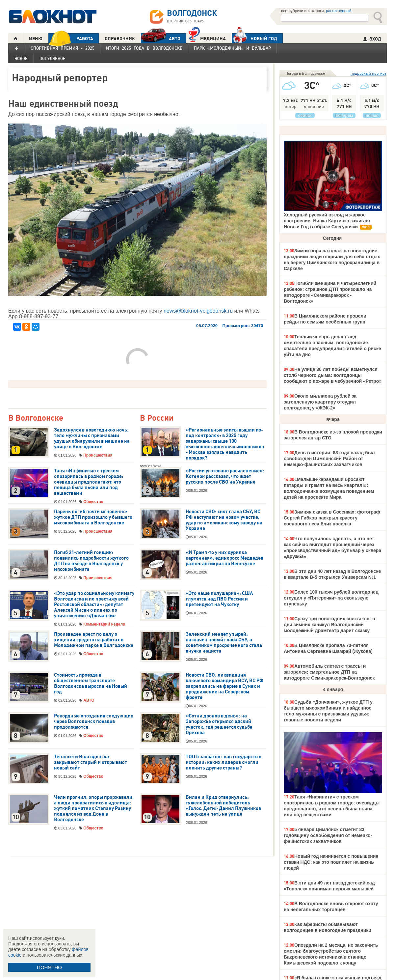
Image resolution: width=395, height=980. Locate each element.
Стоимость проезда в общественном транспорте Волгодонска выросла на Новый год (91, 683)
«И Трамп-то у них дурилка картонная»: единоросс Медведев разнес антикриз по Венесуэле (224, 558)
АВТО (161, 38)
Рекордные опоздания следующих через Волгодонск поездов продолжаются (94, 721)
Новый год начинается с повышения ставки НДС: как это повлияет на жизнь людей (331, 862)
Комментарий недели (104, 624)
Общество (93, 502)
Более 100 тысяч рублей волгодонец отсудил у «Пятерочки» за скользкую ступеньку (331, 598)
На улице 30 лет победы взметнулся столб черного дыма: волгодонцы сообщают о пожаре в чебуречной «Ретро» (333, 375)
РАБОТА (71, 38)
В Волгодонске (36, 418)
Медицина (207, 38)
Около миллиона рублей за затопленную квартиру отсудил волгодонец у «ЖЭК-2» (320, 402)
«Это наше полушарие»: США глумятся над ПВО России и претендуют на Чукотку (219, 599)
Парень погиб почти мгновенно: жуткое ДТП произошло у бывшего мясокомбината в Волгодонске (93, 517)
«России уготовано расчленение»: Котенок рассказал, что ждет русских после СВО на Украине (225, 476)
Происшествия (98, 455)
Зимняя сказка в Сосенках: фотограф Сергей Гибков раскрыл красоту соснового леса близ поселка (332, 518)
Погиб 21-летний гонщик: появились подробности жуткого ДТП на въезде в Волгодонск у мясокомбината (91, 561)
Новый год (254, 38)
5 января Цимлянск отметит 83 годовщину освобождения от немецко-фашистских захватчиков (328, 835)
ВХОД (372, 39)
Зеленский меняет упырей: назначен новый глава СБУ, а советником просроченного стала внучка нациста (224, 643)
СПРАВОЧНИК (120, 39)
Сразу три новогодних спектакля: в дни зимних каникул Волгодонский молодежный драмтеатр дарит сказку (329, 625)
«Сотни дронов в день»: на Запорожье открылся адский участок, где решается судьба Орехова (219, 724)
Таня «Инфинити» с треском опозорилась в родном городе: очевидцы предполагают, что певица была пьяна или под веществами (89, 482)
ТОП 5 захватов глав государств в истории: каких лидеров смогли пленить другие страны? (224, 762)
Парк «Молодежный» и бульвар (232, 48)
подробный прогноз (369, 73)
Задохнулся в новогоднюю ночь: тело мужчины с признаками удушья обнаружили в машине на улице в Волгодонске (92, 438)
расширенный (339, 11)
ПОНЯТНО (49, 967)
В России (157, 418)
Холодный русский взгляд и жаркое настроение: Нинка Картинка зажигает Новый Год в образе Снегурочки (327, 221)
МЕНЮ (36, 39)
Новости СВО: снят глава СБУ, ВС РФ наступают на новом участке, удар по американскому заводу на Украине (224, 520)
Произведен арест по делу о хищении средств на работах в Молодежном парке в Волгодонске (94, 640)
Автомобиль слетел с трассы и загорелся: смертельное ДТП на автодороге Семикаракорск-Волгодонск (329, 672)
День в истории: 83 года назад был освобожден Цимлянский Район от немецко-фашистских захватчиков (329, 459)
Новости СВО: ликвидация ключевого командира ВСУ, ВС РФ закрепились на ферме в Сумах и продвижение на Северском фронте (224, 686)
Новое (21, 58)
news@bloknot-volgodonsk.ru (198, 311)
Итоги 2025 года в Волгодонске (144, 48)
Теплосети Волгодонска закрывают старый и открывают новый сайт (91, 762)
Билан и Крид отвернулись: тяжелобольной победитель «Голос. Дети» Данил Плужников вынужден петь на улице (223, 806)
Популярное (52, 58)
